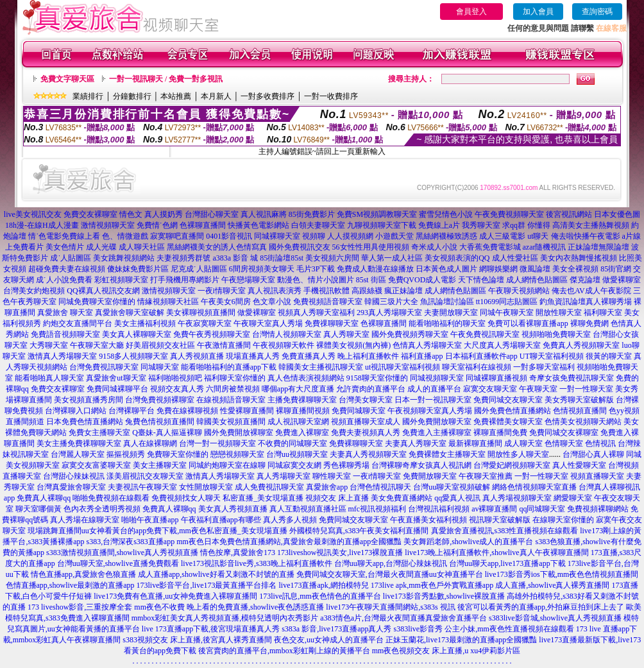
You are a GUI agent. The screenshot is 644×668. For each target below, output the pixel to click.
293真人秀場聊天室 (389, 313)
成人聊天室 (523, 443)
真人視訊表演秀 (275, 291)
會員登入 (471, 12)
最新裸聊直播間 (475, 443)
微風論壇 (535, 269)
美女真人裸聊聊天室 (137, 334)
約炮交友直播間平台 (78, 323)
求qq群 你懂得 (526, 225)
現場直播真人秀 (253, 356)
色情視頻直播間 (580, 411)
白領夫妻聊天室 (318, 225)
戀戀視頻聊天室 (237, 454)
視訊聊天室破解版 (500, 520)
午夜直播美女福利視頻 (428, 520)
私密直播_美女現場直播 (263, 498)
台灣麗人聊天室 (78, 454)
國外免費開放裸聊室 (239, 432)
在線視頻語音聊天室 (231, 400)
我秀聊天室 (481, 225)
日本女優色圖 (617, 214)
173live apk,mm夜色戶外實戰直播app (432, 585)
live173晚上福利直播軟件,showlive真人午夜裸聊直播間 (496, 552)
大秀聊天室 (49, 345)
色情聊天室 (564, 443)
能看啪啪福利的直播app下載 (229, 367)
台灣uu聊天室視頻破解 (452, 487)
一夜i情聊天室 (222, 291)
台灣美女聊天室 (366, 400)
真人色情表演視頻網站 (306, 378)
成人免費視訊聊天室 (269, 487)
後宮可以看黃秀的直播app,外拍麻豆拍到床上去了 (541, 607)
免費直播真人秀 (309, 356)
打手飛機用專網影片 (185, 280)
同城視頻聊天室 (437, 378)
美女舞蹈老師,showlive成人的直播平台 (468, 542)
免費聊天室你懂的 (178, 454)
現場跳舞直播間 (55, 531)
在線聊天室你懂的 (563, 520)
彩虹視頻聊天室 (121, 280)
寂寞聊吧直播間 (177, 236)
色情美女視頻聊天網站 (583, 422)
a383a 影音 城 (235, 258)
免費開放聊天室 (430, 476)
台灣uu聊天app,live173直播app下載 (507, 563)
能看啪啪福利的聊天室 (447, 323)
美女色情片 (65, 247)
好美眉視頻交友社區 (160, 345)
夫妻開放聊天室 (451, 313)
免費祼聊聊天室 (332, 323)
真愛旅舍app (327, 487)
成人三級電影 (502, 236)
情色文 (131, 214)
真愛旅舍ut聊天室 (116, 378)
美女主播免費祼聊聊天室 (79, 443)
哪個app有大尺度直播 (298, 389)
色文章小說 (272, 302)
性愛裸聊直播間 (247, 411)
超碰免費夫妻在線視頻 (67, 269)
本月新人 (216, 96)
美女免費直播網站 (402, 498)
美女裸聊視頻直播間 (201, 313)
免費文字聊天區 (67, 79)
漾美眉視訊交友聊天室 (145, 476)
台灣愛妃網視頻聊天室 (512, 465)
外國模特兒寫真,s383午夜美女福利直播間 (359, 531)
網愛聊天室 (573, 498)
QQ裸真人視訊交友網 (103, 291)
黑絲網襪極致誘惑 (446, 236)
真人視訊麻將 (264, 214)
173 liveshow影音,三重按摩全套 (80, 607)
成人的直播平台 (434, 389)
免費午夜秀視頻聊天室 (212, 334)
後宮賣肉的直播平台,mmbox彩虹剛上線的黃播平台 (284, 651)
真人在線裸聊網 (150, 443)
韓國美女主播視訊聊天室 (321, 367)
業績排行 (88, 96)
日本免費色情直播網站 (85, 422)
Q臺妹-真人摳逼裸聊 (167, 432)
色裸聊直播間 (203, 225)
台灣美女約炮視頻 (34, 291)
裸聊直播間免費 (500, 432)
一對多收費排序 (267, 96)
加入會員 (538, 12)
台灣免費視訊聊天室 (104, 367)
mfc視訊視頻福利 (377, 509)
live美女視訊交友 (33, 214)
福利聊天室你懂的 (235, 378)
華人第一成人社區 (392, 258)
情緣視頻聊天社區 (168, 302)
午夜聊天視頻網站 (519, 291)
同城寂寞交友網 (294, 465)
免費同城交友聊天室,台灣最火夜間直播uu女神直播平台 (390, 574)
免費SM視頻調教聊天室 (377, 214)
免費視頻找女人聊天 (186, 498)
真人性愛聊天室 (579, 465)
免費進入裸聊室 (302, 432)
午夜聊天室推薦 (486, 476)
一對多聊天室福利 (544, 367)
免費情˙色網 (157, 225)
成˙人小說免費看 (64, 280)
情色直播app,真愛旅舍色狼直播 (83, 574)
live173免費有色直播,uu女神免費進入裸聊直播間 (175, 596)
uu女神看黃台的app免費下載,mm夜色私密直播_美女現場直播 (184, 531)
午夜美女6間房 (226, 302)
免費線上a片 (439, 225)
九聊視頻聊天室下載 (382, 225)
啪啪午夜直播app (150, 520)
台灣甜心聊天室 (212, 214)
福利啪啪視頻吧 (175, 378)
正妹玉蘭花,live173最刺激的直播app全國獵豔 (461, 640)
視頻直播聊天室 (597, 476)
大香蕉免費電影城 (490, 247)
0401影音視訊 (229, 236)
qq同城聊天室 (542, 509)
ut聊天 (538, 236)
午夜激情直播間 (224, 345)
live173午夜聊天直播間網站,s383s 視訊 (390, 607)
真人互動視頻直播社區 (308, 509)
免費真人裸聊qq (44, 498)
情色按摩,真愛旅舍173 (238, 552)
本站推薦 (176, 96)
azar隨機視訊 (545, 247)
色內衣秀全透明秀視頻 (102, 509)
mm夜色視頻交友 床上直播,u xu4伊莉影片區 (446, 651)
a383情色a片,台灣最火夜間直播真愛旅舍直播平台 (403, 618)
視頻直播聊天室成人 (366, 422)
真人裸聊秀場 (609, 302)
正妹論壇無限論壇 (598, 247)
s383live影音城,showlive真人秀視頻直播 (555, 618)
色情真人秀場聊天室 (427, 345)
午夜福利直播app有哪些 (221, 520)
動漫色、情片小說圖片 (316, 280)
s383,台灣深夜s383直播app (130, 542)
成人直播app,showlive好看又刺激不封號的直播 (216, 574)
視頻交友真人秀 (177, 389)
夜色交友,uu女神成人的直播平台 (329, 640)
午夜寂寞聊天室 (205, 323)
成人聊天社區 (142, 247)
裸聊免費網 (589, 323)
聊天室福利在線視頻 (477, 367)
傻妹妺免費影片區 (138, 269)
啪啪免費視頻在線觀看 (111, 498)
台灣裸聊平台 (131, 411)
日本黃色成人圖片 (446, 269)
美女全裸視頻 (575, 269)
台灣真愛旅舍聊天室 (71, 487)
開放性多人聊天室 (518, 454)
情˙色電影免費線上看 (64, 236)
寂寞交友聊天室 (490, 389)
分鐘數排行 (132, 96)
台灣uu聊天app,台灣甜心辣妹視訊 (391, 563)
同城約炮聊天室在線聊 (227, 465)
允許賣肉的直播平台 (371, 389)
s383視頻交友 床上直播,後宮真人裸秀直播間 (197, 640)
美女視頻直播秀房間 (89, 400)
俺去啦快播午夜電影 (586, 236)
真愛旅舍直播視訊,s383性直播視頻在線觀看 (505, 531)
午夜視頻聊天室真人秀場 (430, 411)
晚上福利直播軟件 (368, 356)
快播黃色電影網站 (258, 225)
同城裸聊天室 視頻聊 (290, 236)
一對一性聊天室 (586, 389)
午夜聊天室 (538, 389)
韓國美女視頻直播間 (231, 422)
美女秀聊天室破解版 (579, 400)
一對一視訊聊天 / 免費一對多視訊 (166, 79)
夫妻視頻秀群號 (183, 258)
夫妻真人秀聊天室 (416, 443)
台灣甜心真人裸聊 (593, 454)
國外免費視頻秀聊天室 (410, 334)
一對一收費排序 (331, 96)
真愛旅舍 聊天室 (65, 313)
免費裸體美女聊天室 (508, 422)
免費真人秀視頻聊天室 (581, 345)
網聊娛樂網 (498, 269)
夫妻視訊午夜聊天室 (142, 487)
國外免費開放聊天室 (437, 422)
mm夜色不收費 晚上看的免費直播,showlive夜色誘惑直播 (229, 607)
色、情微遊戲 (125, 236)
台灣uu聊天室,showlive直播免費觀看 (118, 563)
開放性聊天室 (559, 313)
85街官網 (616, 269)
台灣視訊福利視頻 (439, 509)
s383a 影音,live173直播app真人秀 (336, 629)
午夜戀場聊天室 (248, 280)
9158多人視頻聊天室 (133, 356)
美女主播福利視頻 (145, 323)
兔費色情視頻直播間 (160, 422)
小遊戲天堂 (394, 236)
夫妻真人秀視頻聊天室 (368, 454)
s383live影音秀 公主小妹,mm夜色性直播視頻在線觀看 (483, 629)
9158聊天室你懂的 (377, 378)
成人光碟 (101, 247)
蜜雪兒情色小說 (446, 214)
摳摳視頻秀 (126, 454)
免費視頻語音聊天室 (328, 302)
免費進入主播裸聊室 (437, 432)
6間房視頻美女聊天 (262, 269)
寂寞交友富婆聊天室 (96, 465)
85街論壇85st (282, 258)
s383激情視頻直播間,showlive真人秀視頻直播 (122, 552)
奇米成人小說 (434, 247)
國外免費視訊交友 (300, 247)
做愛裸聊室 (622, 280)
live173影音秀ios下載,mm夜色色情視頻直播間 (562, 574)
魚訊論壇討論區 (447, 302)
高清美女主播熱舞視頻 (591, 225)
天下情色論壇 (481, 280)
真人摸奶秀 (164, 214)
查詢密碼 (597, 12)
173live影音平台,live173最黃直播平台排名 (206, 585)
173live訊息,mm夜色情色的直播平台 (320, 596)
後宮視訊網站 (569, 214)
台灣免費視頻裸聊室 (160, 400)
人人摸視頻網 (350, 236)
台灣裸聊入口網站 (76, 411)
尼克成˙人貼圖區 (199, 269)
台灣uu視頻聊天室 (297, 454)
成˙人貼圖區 (71, 258)
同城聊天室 (160, 367)
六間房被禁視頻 (233, 389)
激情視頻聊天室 (108, 225)
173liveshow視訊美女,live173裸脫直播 (340, 552)
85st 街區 (371, 280)
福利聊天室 (603, 313)
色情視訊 (600, 443)
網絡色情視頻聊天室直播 (534, 487)
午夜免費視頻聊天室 (509, 214)
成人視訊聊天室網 (298, 422)
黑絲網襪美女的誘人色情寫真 (217, 247)
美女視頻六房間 (332, 258)
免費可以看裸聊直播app (528, 323)
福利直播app (422, 356)
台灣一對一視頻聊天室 (217, 443)
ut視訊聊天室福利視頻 (402, 367)
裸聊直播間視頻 (303, 411)
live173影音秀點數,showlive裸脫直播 (444, 596)
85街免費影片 (312, 214)
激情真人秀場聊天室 (62, 356)
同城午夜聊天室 (507, 313)
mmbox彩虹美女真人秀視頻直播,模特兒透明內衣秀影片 (225, 618)
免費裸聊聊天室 (356, 443)
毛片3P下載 (316, 269)
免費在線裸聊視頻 (187, 411)
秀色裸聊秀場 (346, 465)
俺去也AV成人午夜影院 (591, 291)
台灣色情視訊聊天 (380, 487)
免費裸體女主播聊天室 (447, 454)
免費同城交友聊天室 (508, 400)
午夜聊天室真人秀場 (268, 323)
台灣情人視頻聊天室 (287, 334)
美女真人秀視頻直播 (233, 509)
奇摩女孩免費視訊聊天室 (572, 378)
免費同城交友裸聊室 (564, 432)
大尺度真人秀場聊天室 (502, 345)
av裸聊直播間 (494, 509)
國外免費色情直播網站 (513, 411)
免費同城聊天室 (359, 411)
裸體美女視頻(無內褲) (353, 345)
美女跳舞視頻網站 (124, 258)
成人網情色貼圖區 (537, 280)
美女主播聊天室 (160, 465)
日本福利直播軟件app (481, 356)
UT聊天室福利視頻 (552, 356)
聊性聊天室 (332, 476)
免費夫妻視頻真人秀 (366, 432)
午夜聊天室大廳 (97, 345)
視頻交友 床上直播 (337, 498)
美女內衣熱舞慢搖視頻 (579, 258)
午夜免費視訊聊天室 (485, 334)
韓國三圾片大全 (391, 302)
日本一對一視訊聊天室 (433, 400)
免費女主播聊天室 (99, 432)
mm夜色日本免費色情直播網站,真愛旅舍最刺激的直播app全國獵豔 (289, 542)
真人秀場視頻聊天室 (517, 498)
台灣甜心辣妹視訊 (74, 476)
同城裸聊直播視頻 (496, 378)
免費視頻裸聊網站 (598, 509)
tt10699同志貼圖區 (507, 302)
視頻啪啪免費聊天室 (556, 334)
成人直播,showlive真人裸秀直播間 (552, 585)
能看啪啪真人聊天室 (49, 378)
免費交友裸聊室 (90, 214)
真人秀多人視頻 (290, 520)
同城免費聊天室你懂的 (97, 302)
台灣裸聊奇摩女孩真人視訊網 (421, 465)
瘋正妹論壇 (403, 291)
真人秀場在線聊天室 (85, 520)
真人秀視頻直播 (197, 356)
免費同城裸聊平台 (117, 389)
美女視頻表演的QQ (457, 258)
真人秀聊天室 (346, 334)
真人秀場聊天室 (284, 476)
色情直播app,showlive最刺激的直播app (70, 585)
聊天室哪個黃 (38, 509)
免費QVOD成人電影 (422, 280)
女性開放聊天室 (206, 487)
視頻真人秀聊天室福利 (316, 313)
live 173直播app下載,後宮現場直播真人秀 (211, 629)
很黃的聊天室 (609, 356)
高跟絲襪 (367, 291)
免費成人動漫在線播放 (375, 269)
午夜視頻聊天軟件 (284, 345)
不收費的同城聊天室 (292, 443)
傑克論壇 (585, 280)
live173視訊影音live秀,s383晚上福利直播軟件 (257, 563)
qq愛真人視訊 (457, 498)
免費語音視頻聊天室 (65, 334)
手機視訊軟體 (326, 291)
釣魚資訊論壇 (563, 302)
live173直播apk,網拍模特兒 (323, 585)
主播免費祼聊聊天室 (302, 400)
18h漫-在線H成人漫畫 (42, 225)
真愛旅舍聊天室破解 (130, 313)
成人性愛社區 (515, 258)
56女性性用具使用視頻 (371, 247)
